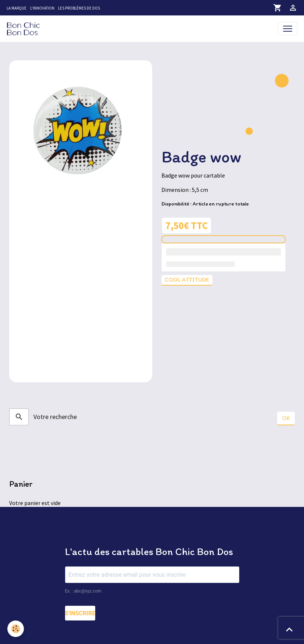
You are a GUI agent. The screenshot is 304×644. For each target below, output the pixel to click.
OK (286, 418)
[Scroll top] (289, 629)
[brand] (25, 28)
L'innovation (42, 8)
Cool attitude (187, 280)
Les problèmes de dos (79, 8)
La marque (17, 8)
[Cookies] (16, 629)
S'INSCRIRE (80, 613)
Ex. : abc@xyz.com (83, 591)
